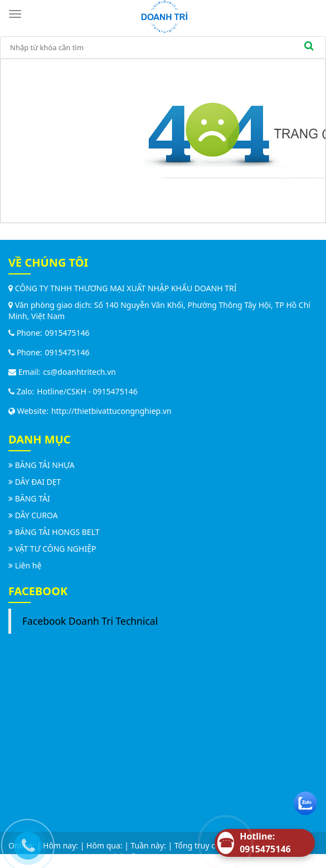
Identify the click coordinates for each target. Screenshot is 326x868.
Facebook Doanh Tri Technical (90, 621)
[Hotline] (265, 843)
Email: (24, 372)
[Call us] (25, 843)
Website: (28, 411)
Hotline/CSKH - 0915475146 (87, 391)
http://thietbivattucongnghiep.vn (111, 411)
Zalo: (21, 391)
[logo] (164, 16)
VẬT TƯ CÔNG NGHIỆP (56, 549)
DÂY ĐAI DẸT (38, 482)
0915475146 (67, 333)
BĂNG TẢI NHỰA (45, 465)
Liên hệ (28, 565)
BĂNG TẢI (33, 498)
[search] (309, 47)
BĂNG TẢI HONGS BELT (57, 532)
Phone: (25, 333)
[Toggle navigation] (17, 14)
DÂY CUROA (37, 515)
